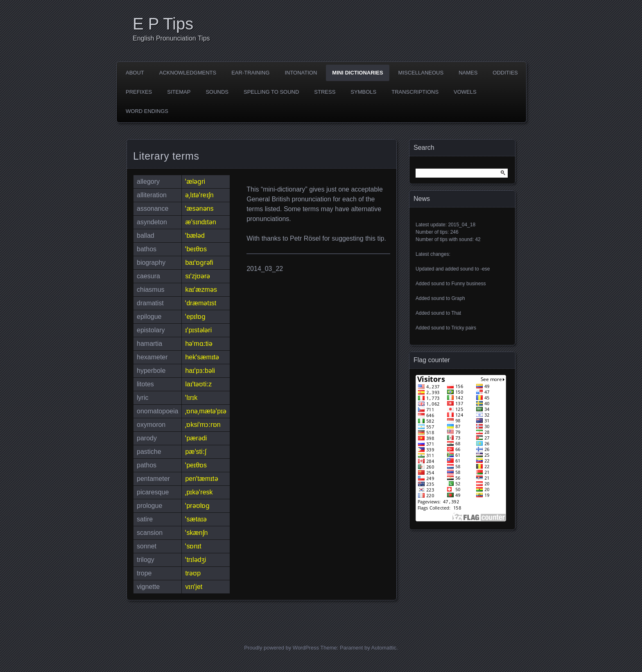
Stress (325, 92)
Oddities (505, 73)
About (135, 73)
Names (468, 73)
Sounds (217, 92)
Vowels (465, 92)
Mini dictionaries (357, 73)
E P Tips (163, 24)
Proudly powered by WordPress (281, 648)
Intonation (301, 73)
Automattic (384, 648)
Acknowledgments (188, 73)
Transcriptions (415, 92)
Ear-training (250, 73)
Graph (458, 298)
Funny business (468, 284)
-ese (485, 269)
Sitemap (179, 92)
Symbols (363, 92)
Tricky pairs (464, 328)
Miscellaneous (421, 73)
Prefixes (139, 92)
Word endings (147, 111)
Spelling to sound (271, 92)
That (456, 313)
